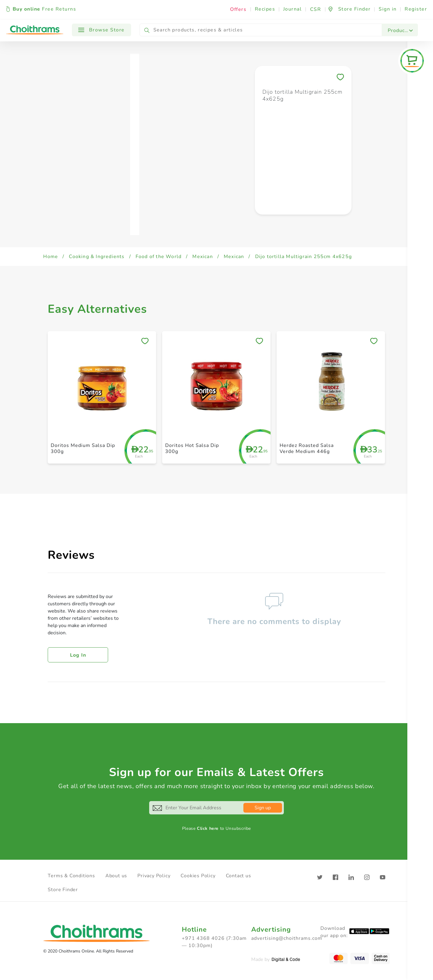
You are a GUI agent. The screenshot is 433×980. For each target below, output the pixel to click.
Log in (78, 655)
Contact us (239, 876)
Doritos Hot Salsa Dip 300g (192, 448)
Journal (293, 9)
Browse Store (101, 30)
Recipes (265, 9)
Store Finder (63, 890)
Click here (208, 828)
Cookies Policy (198, 876)
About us (116, 876)
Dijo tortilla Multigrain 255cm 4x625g (303, 257)
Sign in (388, 9)
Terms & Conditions (71, 876)
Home (51, 257)
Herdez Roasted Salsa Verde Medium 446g (307, 448)
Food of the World (159, 257)
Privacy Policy (154, 876)
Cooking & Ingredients (97, 257)
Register (416, 9)
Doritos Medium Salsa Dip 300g (83, 448)
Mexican (202, 257)
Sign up (263, 808)
